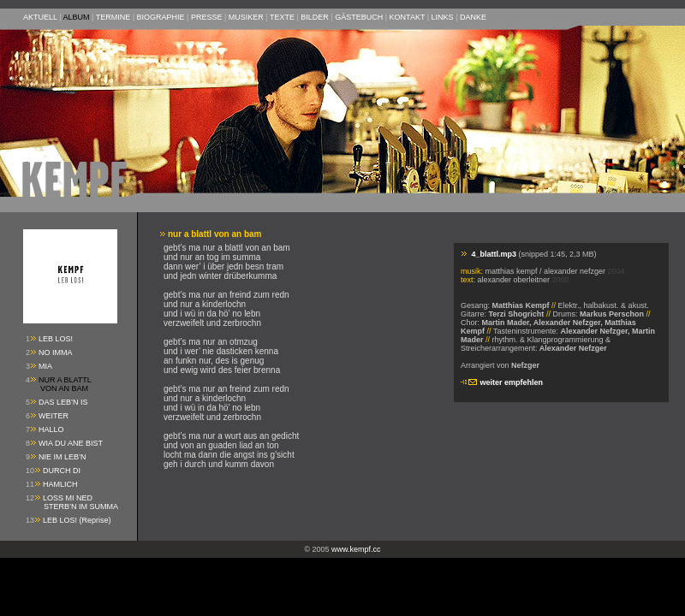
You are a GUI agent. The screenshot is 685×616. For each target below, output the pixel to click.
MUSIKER (246, 17)
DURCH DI (62, 471)
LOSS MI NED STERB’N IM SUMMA (72, 502)
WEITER (54, 416)
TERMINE (113, 17)
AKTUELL (40, 17)
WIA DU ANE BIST (71, 443)
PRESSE (207, 17)
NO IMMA (56, 352)
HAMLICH (60, 484)
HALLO (51, 429)
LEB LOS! (56, 339)
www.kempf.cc (356, 549)
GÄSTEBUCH (359, 17)
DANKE (473, 17)
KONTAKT (408, 17)
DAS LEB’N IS (63, 402)
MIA (45, 366)
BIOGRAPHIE (161, 17)
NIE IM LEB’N (63, 457)
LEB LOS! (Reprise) (77, 520)
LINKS (443, 17)
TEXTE (282, 17)
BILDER (315, 17)
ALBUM (77, 17)
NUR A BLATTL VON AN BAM (59, 384)
